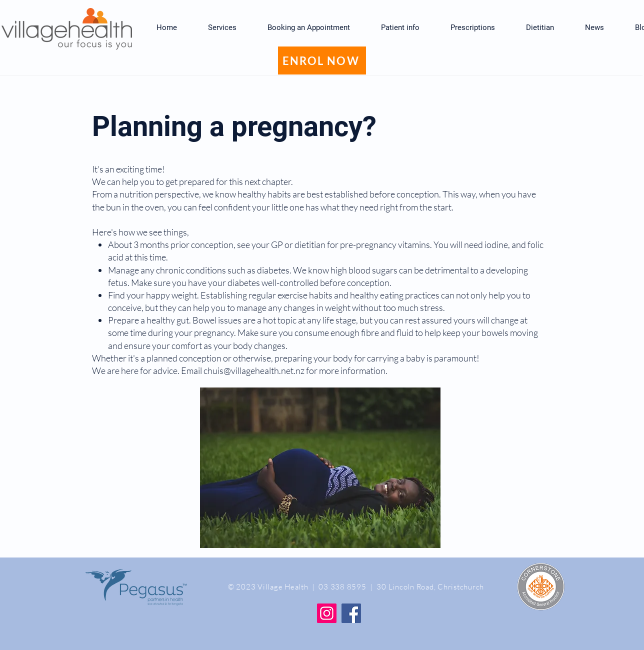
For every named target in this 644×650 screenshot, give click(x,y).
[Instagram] (327, 613)
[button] (400, 27)
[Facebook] (351, 613)
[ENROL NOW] (322, 60)
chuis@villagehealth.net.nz (254, 370)
